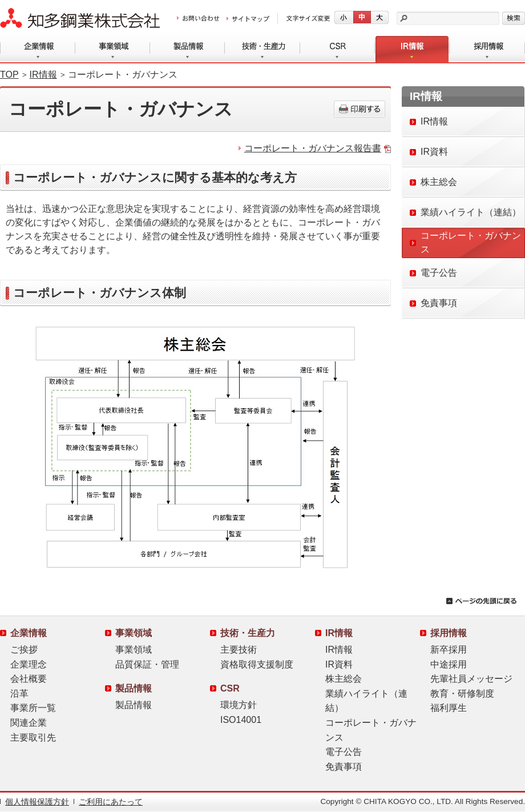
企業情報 (38, 50)
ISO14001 (241, 720)
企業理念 (29, 664)
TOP (9, 75)
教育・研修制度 (462, 694)
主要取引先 (33, 737)
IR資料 (339, 664)
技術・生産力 (262, 50)
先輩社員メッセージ (471, 679)
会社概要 (29, 679)
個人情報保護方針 (37, 802)
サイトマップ (248, 19)
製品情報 (187, 50)
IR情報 (412, 50)
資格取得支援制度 (257, 664)
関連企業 (29, 723)
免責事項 (344, 767)
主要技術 (239, 650)
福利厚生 (449, 708)
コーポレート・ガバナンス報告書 (313, 148)
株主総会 (344, 679)
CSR (338, 50)
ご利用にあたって (111, 802)
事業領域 (113, 50)
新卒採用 (449, 650)
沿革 (19, 694)
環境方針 (239, 705)
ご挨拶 (24, 650)
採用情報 (487, 50)
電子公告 (344, 752)
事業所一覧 (33, 708)
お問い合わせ (198, 19)
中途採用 (449, 664)
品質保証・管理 (147, 664)
